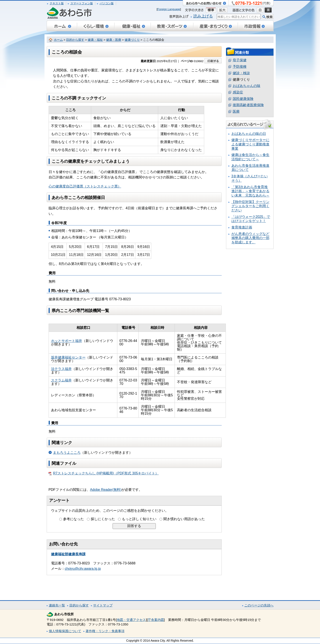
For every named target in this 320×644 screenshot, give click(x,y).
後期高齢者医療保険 (248, 105)
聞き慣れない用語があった (184, 519)
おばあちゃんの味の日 (249, 134)
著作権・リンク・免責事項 (105, 631)
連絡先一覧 (57, 605)
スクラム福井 (61, 380)
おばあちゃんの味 (247, 86)
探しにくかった (103, 519)
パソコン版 (107, 3)
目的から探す (75, 40)
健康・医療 (114, 40)
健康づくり (132, 40)
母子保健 (240, 60)
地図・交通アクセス (131, 620)
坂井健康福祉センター (68, 357)
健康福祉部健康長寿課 (68, 554)
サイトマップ (103, 605)
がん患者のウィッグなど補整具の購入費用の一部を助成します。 (250, 238)
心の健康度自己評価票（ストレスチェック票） (85, 186)
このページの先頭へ (259, 605)
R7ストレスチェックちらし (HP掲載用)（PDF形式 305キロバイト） (104, 473)
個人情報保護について (65, 631)
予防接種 (240, 67)
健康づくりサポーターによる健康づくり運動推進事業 (250, 144)
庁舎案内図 (156, 620)
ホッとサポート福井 (67, 341)
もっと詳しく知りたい (139, 519)
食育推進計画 (242, 227)
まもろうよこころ (67, 453)
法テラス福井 (61, 369)
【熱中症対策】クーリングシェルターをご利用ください (250, 206)
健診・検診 (241, 73)
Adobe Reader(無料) (106, 490)
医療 (236, 111)
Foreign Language (169, 9)
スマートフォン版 (82, 3)
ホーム (58, 40)
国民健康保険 (243, 99)
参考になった (73, 519)
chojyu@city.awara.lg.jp (83, 569)
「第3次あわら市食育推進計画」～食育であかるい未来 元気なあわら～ (250, 191)
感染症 (238, 92)
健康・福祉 (95, 40)
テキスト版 (57, 3)
